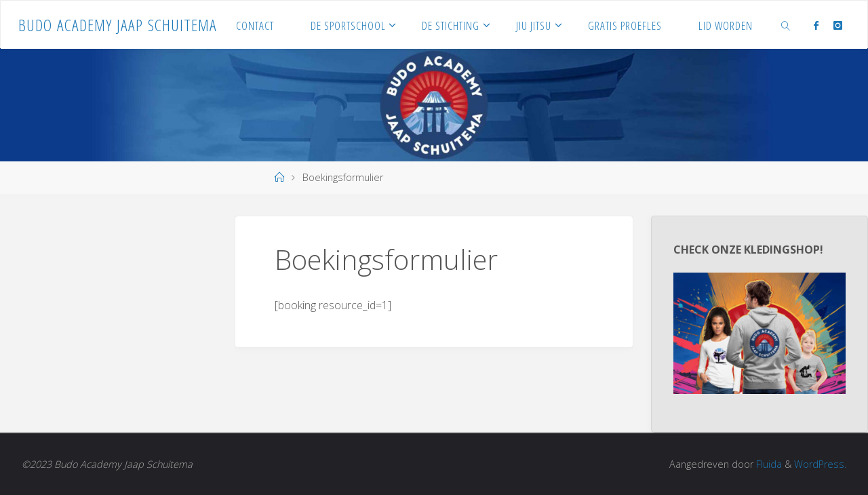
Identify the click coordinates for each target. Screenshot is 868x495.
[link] (785, 25)
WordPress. (820, 464)
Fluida (768, 464)
